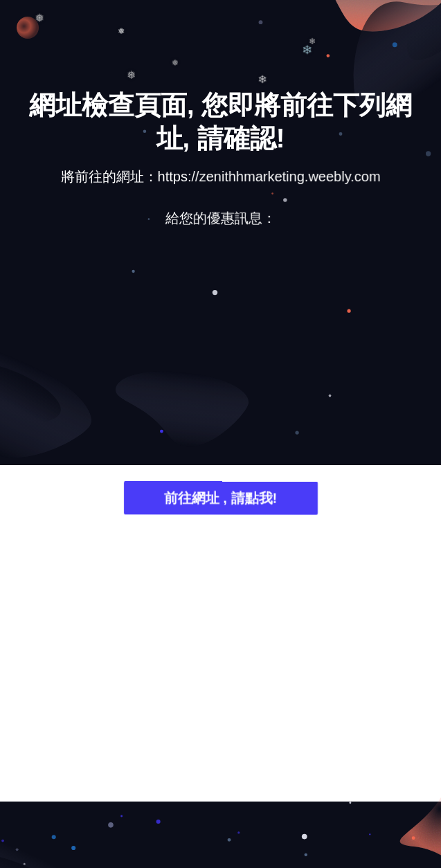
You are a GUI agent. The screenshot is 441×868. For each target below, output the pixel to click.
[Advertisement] (220, 346)
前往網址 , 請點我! (220, 499)
